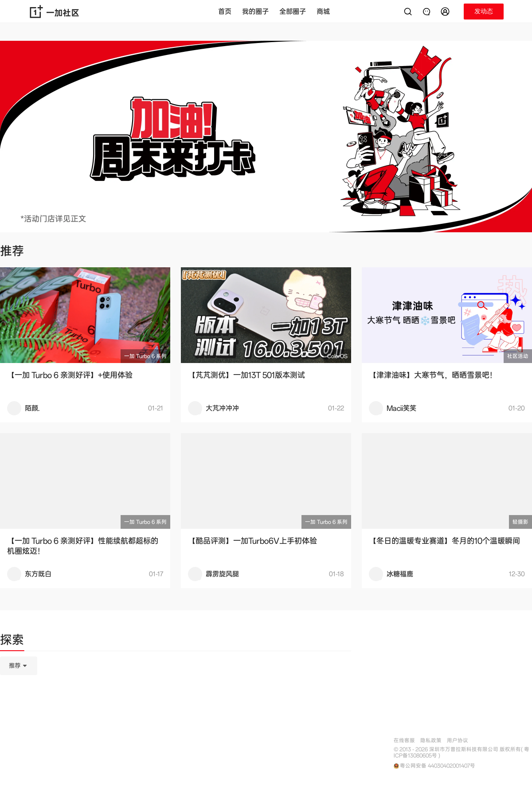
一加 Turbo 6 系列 (145, 356)
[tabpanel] (176, 710)
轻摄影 (520, 522)
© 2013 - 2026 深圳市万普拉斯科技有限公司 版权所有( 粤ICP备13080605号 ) (462, 753)
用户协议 (458, 740)
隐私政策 (431, 740)
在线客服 (404, 740)
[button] (446, 12)
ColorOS (337, 356)
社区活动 (518, 356)
